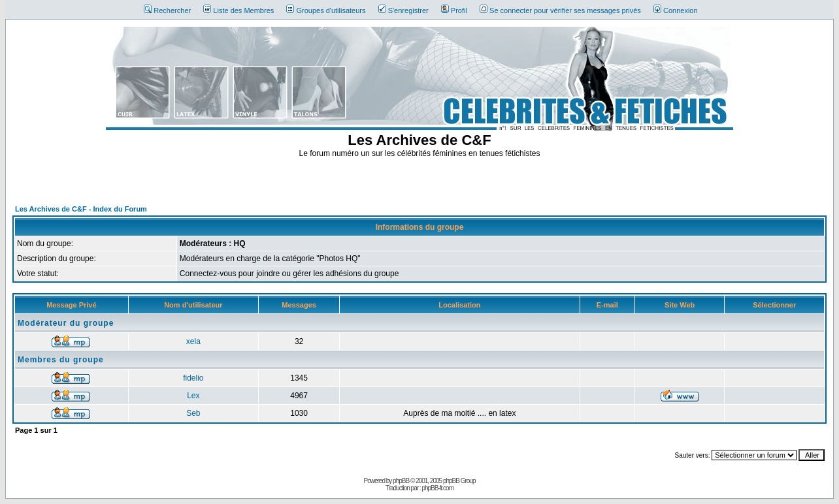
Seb (193, 413)
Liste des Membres (239, 10)
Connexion (676, 10)
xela (193, 341)
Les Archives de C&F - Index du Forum (81, 209)
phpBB (401, 481)
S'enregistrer (403, 10)
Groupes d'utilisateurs (326, 10)
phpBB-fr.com (437, 488)
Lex (193, 396)
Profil (454, 10)
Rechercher (167, 10)
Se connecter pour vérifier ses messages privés (560, 10)
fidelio (193, 378)
